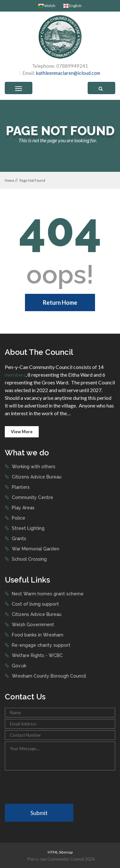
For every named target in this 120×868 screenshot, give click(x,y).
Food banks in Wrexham (37, 635)
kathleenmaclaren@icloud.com (68, 73)
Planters (20, 487)
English (72, 6)
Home (10, 180)
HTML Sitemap (60, 852)
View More (22, 432)
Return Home (60, 302)
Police (18, 518)
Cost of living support (35, 604)
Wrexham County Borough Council (48, 676)
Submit (39, 813)
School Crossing (29, 559)
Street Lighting (28, 528)
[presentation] (53, 786)
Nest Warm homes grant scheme (47, 594)
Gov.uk (18, 666)
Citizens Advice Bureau (36, 477)
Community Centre (32, 497)
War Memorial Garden (35, 549)
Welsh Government (32, 625)
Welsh (47, 6)
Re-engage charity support (40, 645)
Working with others (33, 467)
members (15, 375)
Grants (18, 539)
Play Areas (23, 508)
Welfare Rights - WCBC (37, 655)
